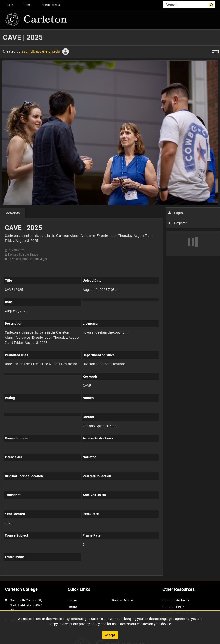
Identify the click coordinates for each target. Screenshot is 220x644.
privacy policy (89, 624)
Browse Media (51, 5)
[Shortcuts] (215, 51)
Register (178, 223)
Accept (110, 635)
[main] (110, 305)
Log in (9, 5)
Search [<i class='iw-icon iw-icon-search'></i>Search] (212, 4)
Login (176, 213)
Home (27, 5)
